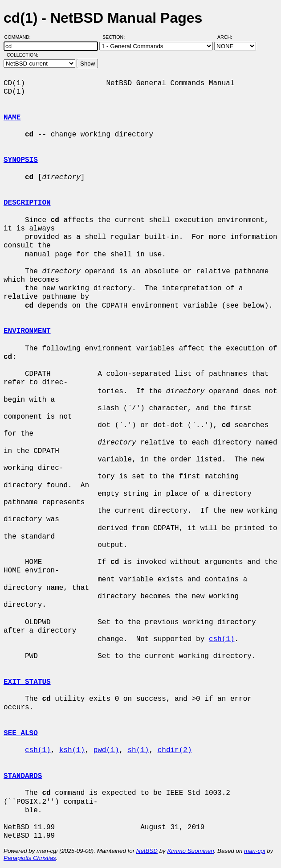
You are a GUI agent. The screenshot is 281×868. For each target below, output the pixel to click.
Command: (20, 37)
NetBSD (147, 851)
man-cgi (255, 851)
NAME (12, 118)
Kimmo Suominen (190, 851)
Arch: (229, 37)
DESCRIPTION (27, 203)
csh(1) (222, 639)
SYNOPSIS (21, 160)
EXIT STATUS (27, 682)
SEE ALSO (21, 733)
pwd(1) (106, 750)
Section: (116, 37)
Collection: (22, 55)
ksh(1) (72, 750)
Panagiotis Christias (30, 858)
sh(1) (138, 750)
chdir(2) (175, 750)
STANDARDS (23, 776)
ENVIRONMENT (27, 331)
